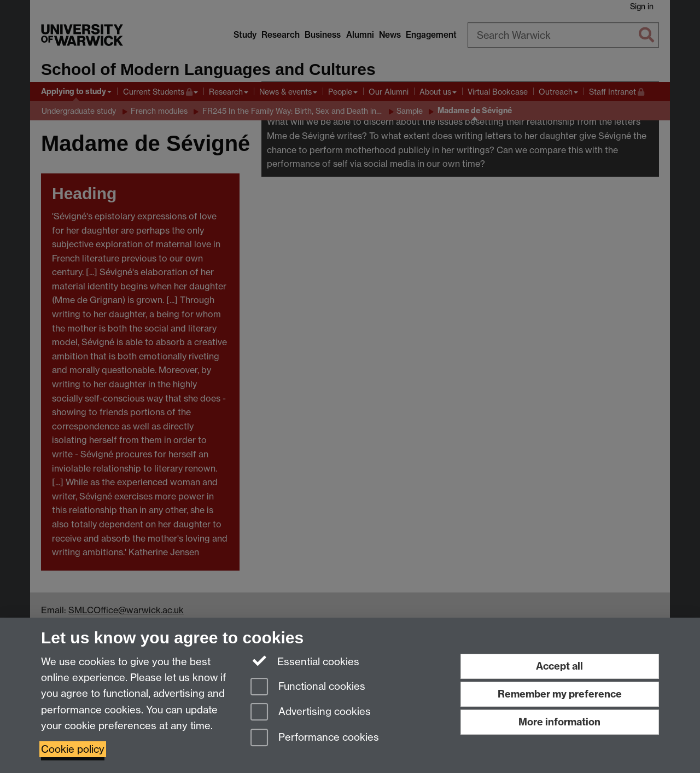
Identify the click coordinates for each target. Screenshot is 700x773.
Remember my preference (560, 694)
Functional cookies (308, 687)
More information (559, 722)
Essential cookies (305, 661)
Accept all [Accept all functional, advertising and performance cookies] (559, 666)
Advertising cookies (311, 713)
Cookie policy (73, 749)
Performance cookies (315, 738)
